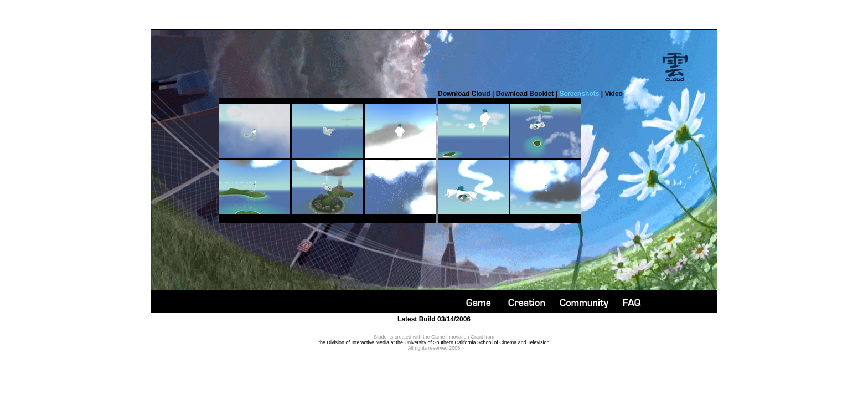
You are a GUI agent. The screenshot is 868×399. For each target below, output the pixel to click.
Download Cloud (464, 94)
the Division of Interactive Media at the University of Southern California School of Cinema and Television (434, 342)
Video (613, 94)
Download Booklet (525, 94)
